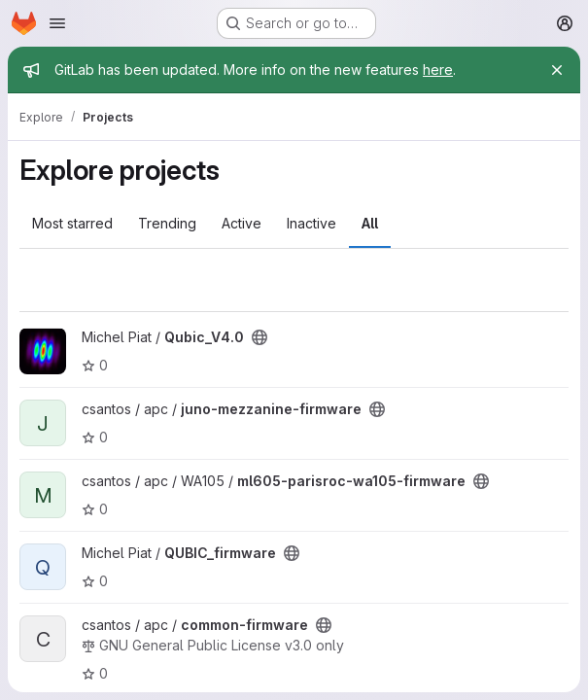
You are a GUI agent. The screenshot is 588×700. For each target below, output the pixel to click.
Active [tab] (242, 223)
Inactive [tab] (311, 223)
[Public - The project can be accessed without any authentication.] (259, 337)
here (438, 70)
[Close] (557, 70)
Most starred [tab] (72, 223)
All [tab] (370, 223)
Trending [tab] (167, 223)
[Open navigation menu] (57, 23)
